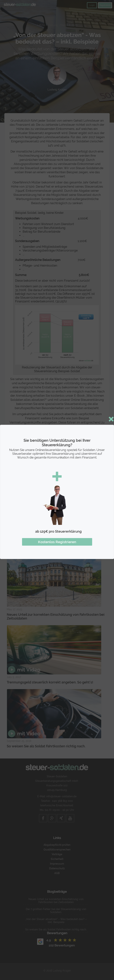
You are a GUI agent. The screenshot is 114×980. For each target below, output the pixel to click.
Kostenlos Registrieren (57, 542)
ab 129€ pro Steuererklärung (58, 531)
